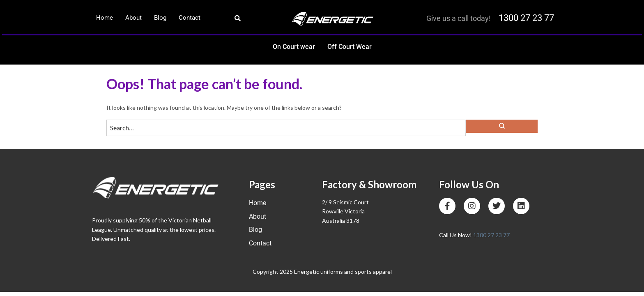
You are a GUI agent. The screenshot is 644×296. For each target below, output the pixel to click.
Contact (190, 18)
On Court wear (294, 47)
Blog (160, 18)
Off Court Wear (350, 47)
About (133, 18)
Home (105, 18)
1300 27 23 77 (526, 18)
